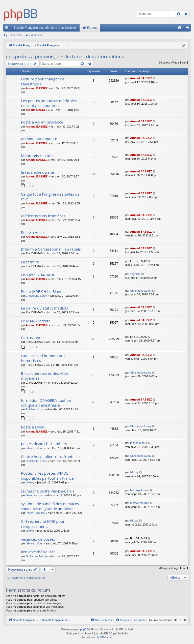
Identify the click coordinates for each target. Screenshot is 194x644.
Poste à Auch (32, 232)
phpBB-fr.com (104, 637)
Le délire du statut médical (44, 308)
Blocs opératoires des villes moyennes (45, 376)
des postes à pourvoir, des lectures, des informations (65, 56)
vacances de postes (38, 539)
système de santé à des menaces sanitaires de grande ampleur (50, 506)
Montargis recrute (37, 156)
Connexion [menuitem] (188, 29)
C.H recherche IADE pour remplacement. (43, 524)
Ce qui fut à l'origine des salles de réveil (50, 196)
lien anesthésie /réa (38, 552)
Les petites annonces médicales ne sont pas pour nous (49, 103)
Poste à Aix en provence (42, 122)
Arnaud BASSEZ (37, 88)
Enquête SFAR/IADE (38, 275)
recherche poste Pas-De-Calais (48, 491)
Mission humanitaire (39, 139)
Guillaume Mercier (37, 556)
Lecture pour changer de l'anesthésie (43, 81)
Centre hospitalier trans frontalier (51, 456)
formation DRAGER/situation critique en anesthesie (46, 403)
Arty (80, 634)
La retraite (30, 262)
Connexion (36, 35)
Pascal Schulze (35, 513)
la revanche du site (38, 172)
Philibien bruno (35, 409)
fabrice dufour (34, 448)
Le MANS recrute (36, 321)
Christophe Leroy (36, 296)
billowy (30, 482)
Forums (92, 28)
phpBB (84, 630)
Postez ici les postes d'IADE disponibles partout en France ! (48, 476)
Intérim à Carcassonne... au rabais (51, 249)
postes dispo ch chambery (44, 444)
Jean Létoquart (35, 495)
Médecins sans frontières (43, 216)
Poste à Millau (33, 427)
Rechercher (15, 35)
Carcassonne (32, 338)
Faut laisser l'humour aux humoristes (43, 358)
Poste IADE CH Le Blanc (41, 291)
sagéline (135, 274)
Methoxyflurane (140, 490)
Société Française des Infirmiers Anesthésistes (45, 28)
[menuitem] (180, 28)
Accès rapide (8, 29)
